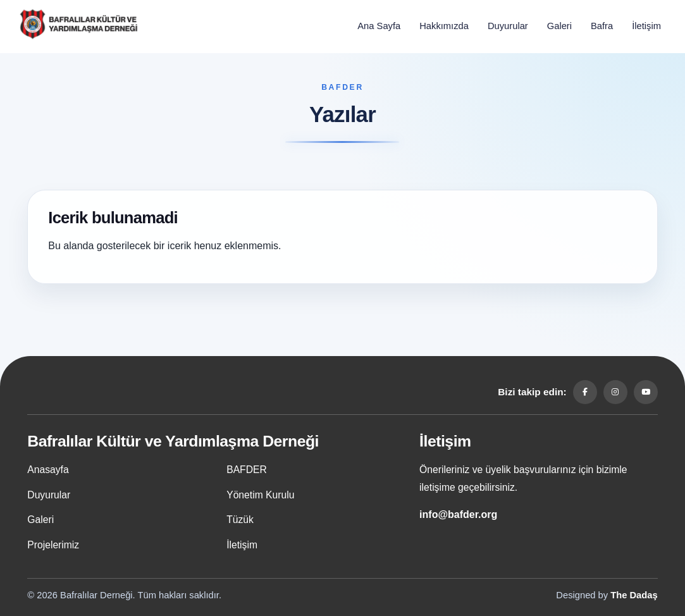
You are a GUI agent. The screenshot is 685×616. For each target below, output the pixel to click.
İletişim (646, 26)
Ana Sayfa (379, 26)
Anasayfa (48, 470)
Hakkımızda (444, 26)
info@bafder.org (458, 514)
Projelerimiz (53, 545)
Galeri (559, 26)
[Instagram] (615, 392)
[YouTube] (646, 392)
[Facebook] (585, 392)
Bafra (602, 26)
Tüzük (240, 520)
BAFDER (247, 470)
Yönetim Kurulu (260, 495)
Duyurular (508, 26)
